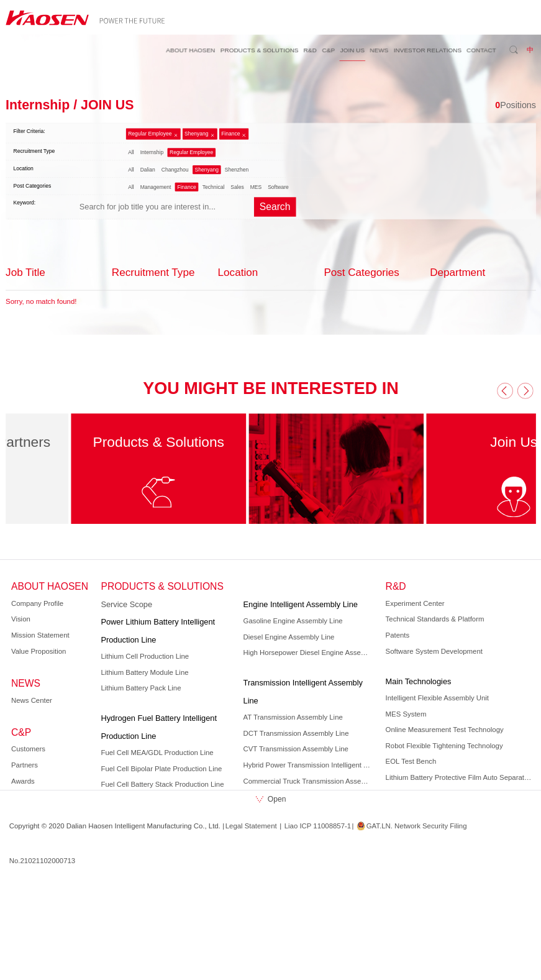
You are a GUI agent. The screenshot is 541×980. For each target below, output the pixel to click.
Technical (213, 187)
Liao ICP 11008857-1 (317, 826)
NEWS (379, 49)
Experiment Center (415, 603)
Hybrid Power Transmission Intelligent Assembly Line (308, 765)
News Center (32, 700)
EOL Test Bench (411, 761)
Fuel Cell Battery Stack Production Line (162, 784)
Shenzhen (236, 170)
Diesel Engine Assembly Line (289, 637)
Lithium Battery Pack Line (141, 688)
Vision (21, 619)
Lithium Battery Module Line (144, 672)
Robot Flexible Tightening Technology (444, 746)
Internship (151, 152)
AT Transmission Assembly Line (293, 717)
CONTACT (481, 49)
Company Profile (37, 603)
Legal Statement (251, 826)
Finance (230, 134)
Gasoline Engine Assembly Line (293, 621)
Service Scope (126, 604)
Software (278, 187)
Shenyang (196, 134)
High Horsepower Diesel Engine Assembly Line (308, 653)
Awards (23, 781)
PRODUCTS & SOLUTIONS (259, 49)
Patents (397, 635)
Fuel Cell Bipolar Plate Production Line (161, 769)
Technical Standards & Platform (434, 619)
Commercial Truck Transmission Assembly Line (308, 781)
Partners (25, 765)
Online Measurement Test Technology (444, 730)
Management (155, 187)
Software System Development (434, 651)
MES (256, 187)
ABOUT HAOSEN (190, 49)
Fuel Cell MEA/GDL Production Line (157, 753)
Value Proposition (39, 651)
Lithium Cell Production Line (145, 656)
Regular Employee (150, 134)
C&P (328, 49)
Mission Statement (40, 635)
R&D (310, 49)
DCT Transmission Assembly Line (296, 733)
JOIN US (352, 49)
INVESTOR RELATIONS (427, 49)
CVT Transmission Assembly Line (295, 749)
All (131, 152)
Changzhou (175, 170)
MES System (406, 714)
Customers (28, 749)
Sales (237, 187)
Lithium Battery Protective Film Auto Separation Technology (459, 777)
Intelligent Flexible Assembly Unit (437, 698)
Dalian (147, 170)
